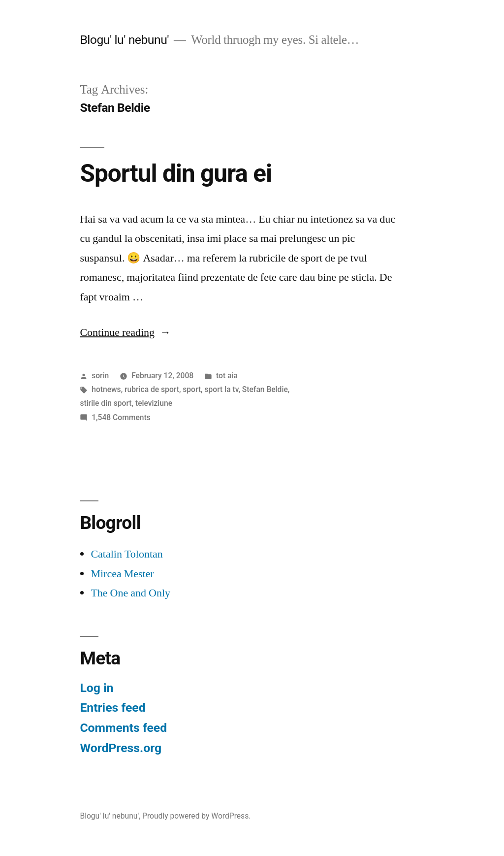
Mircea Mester (122, 574)
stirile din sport (106, 403)
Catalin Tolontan (126, 554)
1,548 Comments (121, 417)
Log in (96, 688)
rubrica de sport (152, 389)
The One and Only (130, 593)
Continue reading (125, 332)
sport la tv (221, 389)
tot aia (227, 376)
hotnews (106, 389)
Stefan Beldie (265, 389)
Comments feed (123, 728)
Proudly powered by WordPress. (196, 816)
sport (192, 389)
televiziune (154, 403)
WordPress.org (121, 748)
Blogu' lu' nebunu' (124, 40)
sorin (100, 376)
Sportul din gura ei (176, 173)
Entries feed (112, 708)
